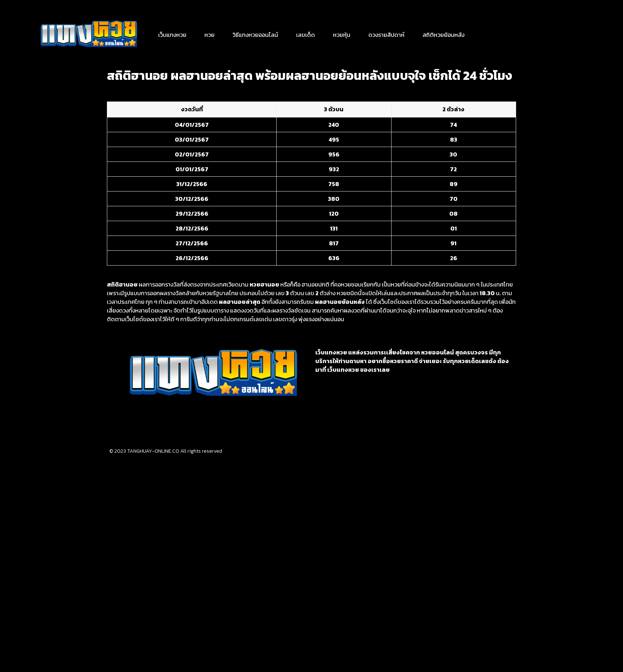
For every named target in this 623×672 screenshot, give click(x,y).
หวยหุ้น (342, 35)
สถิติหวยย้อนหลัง (444, 35)
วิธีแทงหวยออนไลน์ (255, 35)
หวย (209, 35)
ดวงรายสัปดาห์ (386, 35)
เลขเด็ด (306, 35)
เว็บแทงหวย (172, 35)
